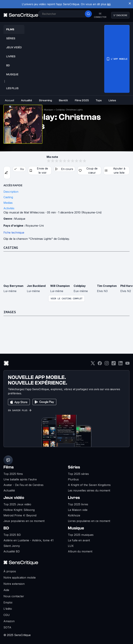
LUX (71, 546)
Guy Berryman (13, 286)
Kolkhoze (74, 515)
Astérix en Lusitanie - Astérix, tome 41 (28, 540)
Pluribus (73, 479)
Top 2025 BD (12, 535)
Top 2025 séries (78, 474)
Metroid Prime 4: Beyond (20, 515)
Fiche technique (14, 232)
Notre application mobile (20, 578)
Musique (48, 110)
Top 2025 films (13, 474)
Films (9, 467)
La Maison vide (78, 510)
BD (6, 528)
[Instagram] (107, 364)
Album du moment (80, 551)
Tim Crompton (107, 286)
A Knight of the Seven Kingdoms (89, 485)
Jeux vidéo (14, 498)
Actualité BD (12, 551)
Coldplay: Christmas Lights (69, 110)
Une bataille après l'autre (20, 479)
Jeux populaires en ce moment (24, 521)
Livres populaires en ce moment (89, 521)
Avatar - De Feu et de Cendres (23, 485)
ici (109, 4)
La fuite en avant (79, 540)
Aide (6, 590)
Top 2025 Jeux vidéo (17, 504)
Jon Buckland (36, 286)
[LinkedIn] (121, 364)
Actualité (9, 490)
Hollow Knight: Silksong (19, 510)
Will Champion (60, 286)
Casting (11, 247)
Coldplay (80, 286)
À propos (10, 571)
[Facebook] (100, 364)
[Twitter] (93, 364)
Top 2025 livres (78, 504)
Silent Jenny (12, 546)
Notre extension (14, 584)
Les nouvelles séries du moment (89, 490)
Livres (74, 498)
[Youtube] (127, 364)
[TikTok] (114, 364)
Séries (74, 467)
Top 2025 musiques (81, 535)
